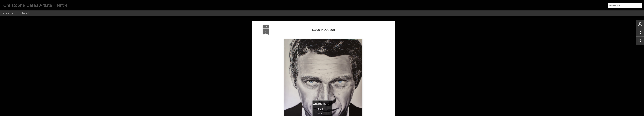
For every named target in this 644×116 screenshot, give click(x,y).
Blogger (342, 114)
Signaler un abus (353, 114)
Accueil (25, 13)
